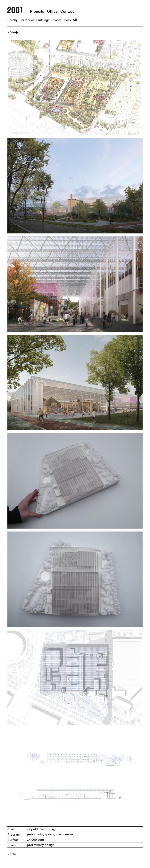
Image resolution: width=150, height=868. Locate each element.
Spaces (57, 20)
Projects (37, 12)
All (75, 20)
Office (52, 12)
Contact (67, 12)
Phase (12, 845)
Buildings (43, 20)
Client (12, 830)
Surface (13, 840)
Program (13, 835)
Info (13, 854)
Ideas (67, 20)
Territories (27, 20)
